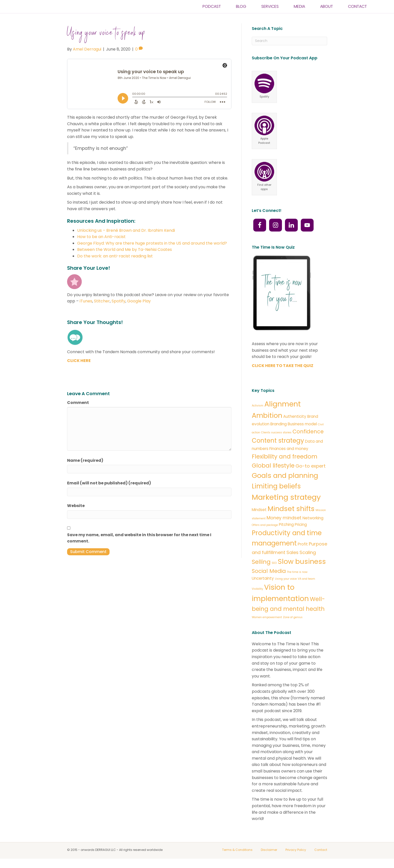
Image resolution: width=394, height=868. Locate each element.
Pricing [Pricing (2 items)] (301, 524)
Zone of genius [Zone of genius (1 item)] (293, 617)
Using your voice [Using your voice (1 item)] (286, 579)
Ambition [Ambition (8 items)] (267, 415)
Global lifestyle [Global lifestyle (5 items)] (273, 466)
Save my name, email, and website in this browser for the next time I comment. (139, 538)
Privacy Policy (296, 850)
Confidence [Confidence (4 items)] (308, 431)
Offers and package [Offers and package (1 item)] (265, 525)
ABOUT (327, 11)
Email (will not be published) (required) (109, 483)
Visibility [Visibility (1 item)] (257, 589)
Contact (321, 850)
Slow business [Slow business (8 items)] (302, 561)
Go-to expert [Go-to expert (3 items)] (311, 466)
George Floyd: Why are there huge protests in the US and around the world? (152, 243)
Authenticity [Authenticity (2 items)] (295, 416)
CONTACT (357, 11)
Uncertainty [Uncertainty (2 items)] (263, 578)
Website (76, 506)
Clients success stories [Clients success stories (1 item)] (276, 432)
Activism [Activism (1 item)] (258, 406)
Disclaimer (269, 850)
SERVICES (270, 11)
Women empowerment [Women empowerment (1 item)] (267, 617)
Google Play (139, 301)
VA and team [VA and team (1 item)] (306, 579)
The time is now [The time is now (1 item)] (297, 572)
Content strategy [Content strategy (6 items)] (278, 441)
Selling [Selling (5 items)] (261, 562)
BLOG (241, 11)
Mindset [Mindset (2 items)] (259, 510)
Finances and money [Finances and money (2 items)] (289, 449)
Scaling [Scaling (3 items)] (308, 552)
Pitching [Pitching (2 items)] (286, 524)
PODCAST (212, 11)
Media (299, 11)
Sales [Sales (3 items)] (292, 552)
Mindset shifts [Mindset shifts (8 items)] (291, 509)
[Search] (289, 41)
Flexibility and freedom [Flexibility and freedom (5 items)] (285, 456)
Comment (78, 403)
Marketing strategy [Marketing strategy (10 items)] (286, 497)
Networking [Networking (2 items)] (313, 518)
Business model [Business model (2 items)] (302, 424)
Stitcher (102, 301)
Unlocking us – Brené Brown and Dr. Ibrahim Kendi (126, 230)
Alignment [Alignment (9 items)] (283, 404)
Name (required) (85, 460)
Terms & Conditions (237, 850)
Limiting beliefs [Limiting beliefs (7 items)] (276, 486)
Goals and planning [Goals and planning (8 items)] (285, 475)
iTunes (86, 301)
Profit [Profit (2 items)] (303, 544)
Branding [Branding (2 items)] (279, 424)
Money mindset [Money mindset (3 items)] (284, 518)
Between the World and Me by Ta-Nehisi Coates (125, 249)
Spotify (118, 301)
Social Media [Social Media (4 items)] (269, 571)
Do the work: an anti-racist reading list (115, 256)
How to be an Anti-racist (101, 237)
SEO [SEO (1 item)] (274, 563)
